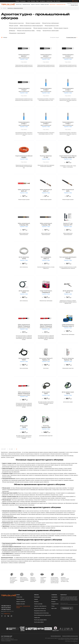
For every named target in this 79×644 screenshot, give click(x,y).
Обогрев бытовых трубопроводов (50, 23)
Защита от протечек (35, 4)
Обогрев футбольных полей (52, 26)
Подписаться (67, 608)
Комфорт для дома (45, 4)
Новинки (18, 1)
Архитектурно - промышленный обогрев (58, 4)
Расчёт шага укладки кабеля (40, 620)
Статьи (29, 1)
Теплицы (39, 31)
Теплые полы (19, 4)
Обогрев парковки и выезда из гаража (43, 28)
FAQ (54, 1)
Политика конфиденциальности (56, 636)
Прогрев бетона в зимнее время (51, 31)
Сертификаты (43, 1)
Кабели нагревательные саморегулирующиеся (31, 26)
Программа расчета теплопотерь (41, 613)
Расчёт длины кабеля (39, 622)
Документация (49, 1)
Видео (37, 1)
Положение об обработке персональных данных (70, 636)
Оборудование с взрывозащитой (17, 33)
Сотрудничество (55, 604)
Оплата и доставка (38, 604)
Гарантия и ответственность (40, 606)
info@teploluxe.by (7, 614)
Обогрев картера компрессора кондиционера (20, 28)
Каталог (5, 8)
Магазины (33, 1)
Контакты (58, 1)
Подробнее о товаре (13, 59)
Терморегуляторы (26, 4)
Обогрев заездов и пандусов (61, 28)
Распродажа (23, 1)
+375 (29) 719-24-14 (74, 5)
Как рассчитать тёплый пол (40, 608)
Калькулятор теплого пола (40, 611)
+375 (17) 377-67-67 (6, 608)
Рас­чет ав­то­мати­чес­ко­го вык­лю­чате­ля (42, 615)
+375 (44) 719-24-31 (6, 609)
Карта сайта (54, 608)
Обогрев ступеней (13, 26)
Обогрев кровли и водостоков (16, 23)
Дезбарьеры (12, 31)
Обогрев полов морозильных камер (26, 31)
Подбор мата (37, 618)
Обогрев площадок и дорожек (33, 23)
